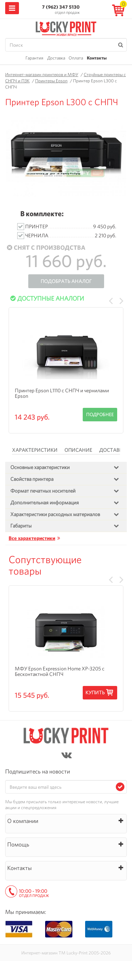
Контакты (97, 58)
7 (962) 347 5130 (61, 7)
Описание (78, 450)
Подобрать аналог (66, 281)
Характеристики (35, 450)
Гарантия (34, 58)
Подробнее (100, 414)
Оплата (76, 58)
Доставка (56, 58)
